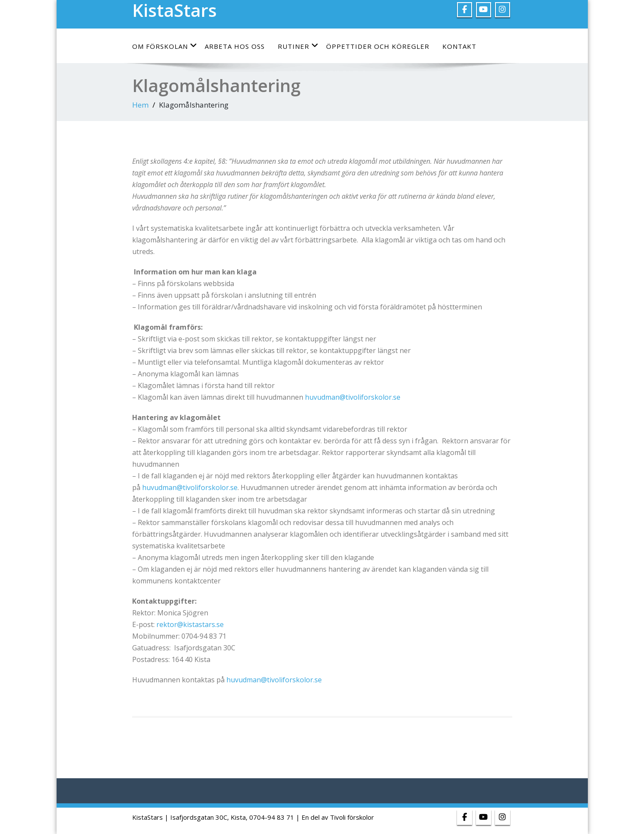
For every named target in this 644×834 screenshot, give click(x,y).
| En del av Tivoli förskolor (335, 817)
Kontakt (459, 46)
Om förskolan (165, 46)
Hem (140, 105)
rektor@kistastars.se (190, 624)
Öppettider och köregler (378, 46)
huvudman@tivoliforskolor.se (354, 397)
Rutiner (298, 46)
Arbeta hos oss (235, 46)
